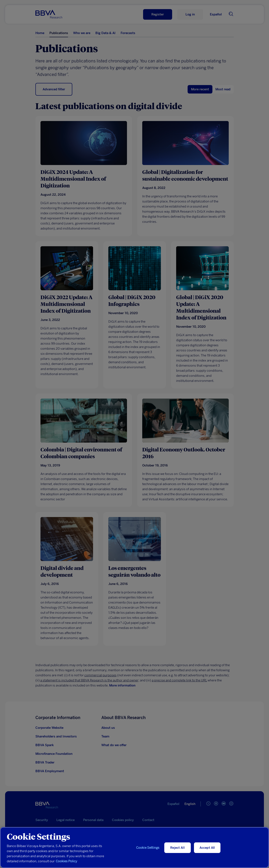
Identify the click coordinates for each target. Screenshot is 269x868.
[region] (134, 847)
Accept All (207, 848)
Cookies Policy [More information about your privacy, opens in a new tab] (66, 861)
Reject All (177, 848)
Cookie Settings (148, 848)
